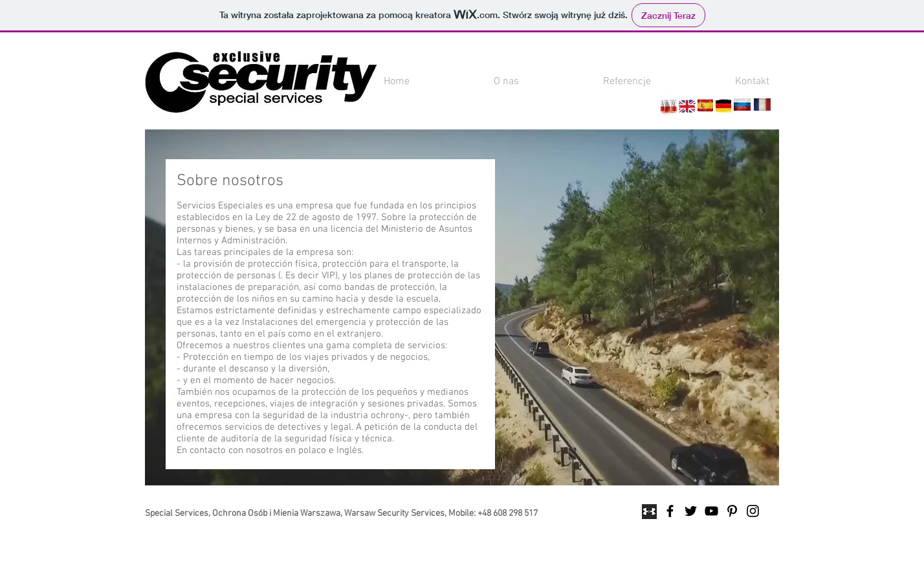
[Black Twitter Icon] (691, 511)
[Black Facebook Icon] (670, 511)
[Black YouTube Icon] (711, 511)
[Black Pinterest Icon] (732, 511)
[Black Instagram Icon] (753, 511)
